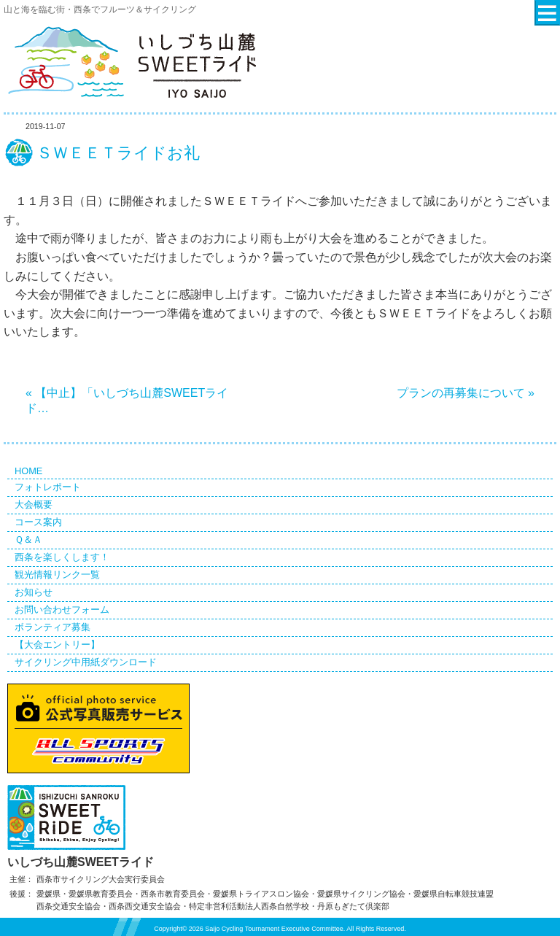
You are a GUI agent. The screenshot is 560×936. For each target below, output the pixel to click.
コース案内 (38, 522)
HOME (28, 471)
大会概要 (34, 504)
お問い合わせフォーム (62, 610)
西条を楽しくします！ (62, 557)
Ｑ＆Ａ (28, 539)
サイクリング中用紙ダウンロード (86, 662)
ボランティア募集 (52, 627)
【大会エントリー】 (57, 645)
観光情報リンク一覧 (57, 575)
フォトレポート (48, 487)
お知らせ (34, 592)
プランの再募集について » (466, 393)
